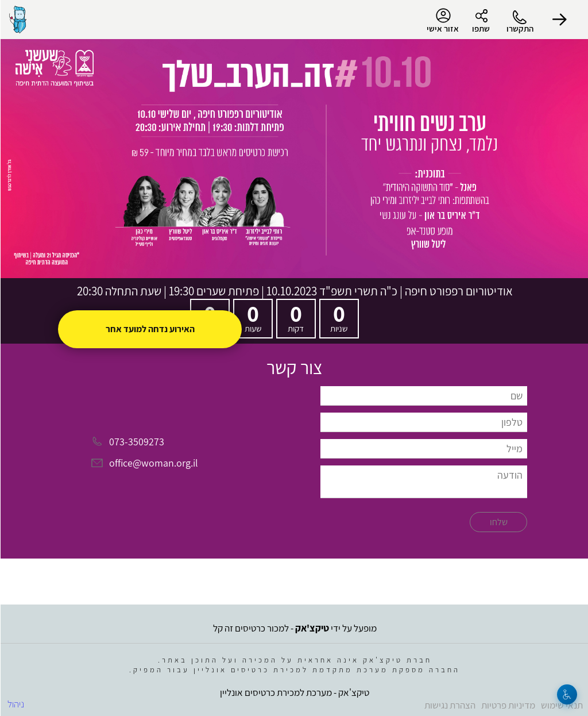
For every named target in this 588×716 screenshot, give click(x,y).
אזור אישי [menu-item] (442, 21)
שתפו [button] (480, 28)
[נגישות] (566, 694)
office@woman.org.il (153, 463)
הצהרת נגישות (449, 705)
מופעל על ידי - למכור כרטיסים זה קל (294, 628)
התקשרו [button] (519, 28)
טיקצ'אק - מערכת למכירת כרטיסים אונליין (294, 692)
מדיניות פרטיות (508, 705)
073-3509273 (136, 442)
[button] (559, 20)
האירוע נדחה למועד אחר (150, 329)
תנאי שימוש (561, 705)
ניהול (15, 704)
